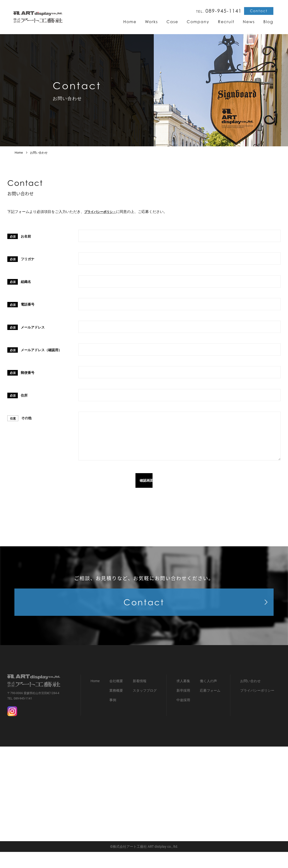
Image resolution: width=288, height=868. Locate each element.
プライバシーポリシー (257, 707)
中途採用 (183, 716)
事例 (113, 716)
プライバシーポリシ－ (103, 212)
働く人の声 (208, 697)
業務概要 (116, 707)
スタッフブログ (145, 707)
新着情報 (140, 697)
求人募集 (183, 697)
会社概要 (116, 697)
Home (19, 153)
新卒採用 (183, 707)
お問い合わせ (250, 697)
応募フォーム (210, 707)
